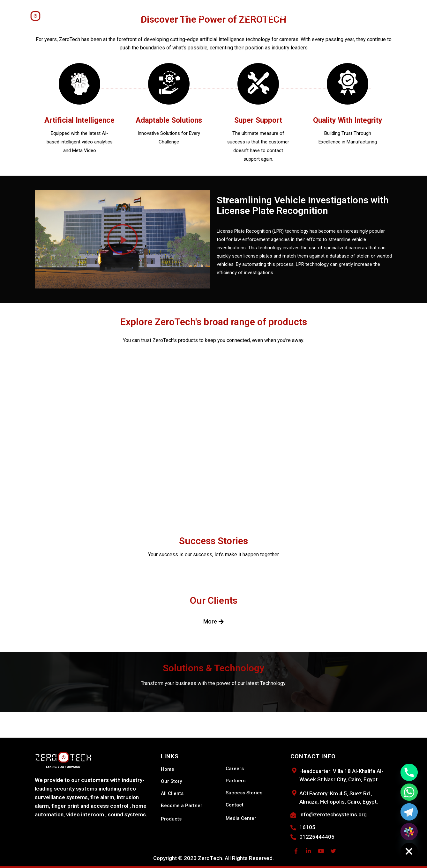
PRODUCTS (130, 16)
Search (381, 16)
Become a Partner (264, 16)
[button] (123, 239)
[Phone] (409, 772)
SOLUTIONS (163, 16)
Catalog (404, 16)
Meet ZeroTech (91, 16)
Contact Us (325, 16)
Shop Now (355, 16)
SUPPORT (195, 16)
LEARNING (225, 16)
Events (299, 16)
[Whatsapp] (409, 792)
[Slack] (409, 832)
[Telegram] (409, 812)
